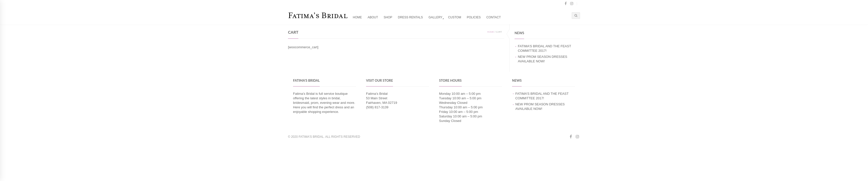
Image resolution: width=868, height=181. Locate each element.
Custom (455, 17)
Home (357, 17)
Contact (494, 17)
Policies (474, 17)
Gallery (435, 17)
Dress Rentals (410, 17)
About (373, 17)
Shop (388, 17)
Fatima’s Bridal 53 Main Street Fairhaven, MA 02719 (382, 98)
